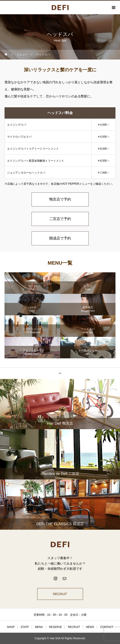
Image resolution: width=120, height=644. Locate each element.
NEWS (90, 627)
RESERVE (55, 627)
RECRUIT (60, 594)
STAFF (25, 627)
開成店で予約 (60, 238)
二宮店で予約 (60, 219)
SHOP (11, 627)
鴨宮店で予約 (60, 199)
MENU (39, 627)
